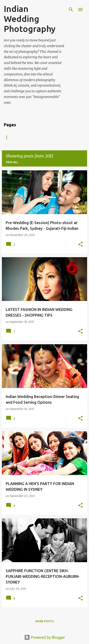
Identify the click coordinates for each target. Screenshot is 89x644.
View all (12, 162)
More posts (45, 621)
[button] (80, 245)
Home (8, 137)
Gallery (30, 137)
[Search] (71, 10)
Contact (54, 137)
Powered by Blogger (45, 637)
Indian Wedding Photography (30, 19)
